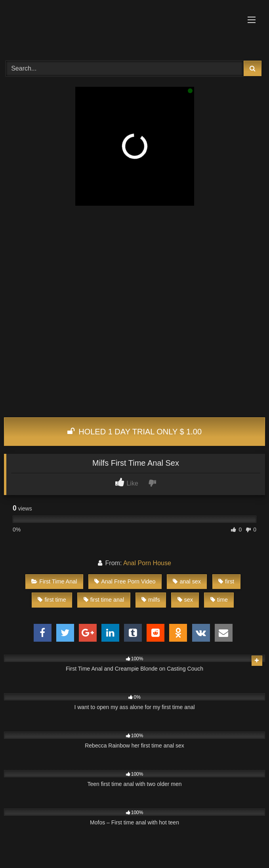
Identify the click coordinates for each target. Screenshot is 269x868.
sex (185, 600)
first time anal (104, 600)
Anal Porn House (147, 563)
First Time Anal (54, 581)
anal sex (187, 581)
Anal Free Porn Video (125, 581)
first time (52, 600)
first (226, 581)
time (219, 600)
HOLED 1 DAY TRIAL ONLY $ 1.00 (134, 432)
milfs (151, 600)
